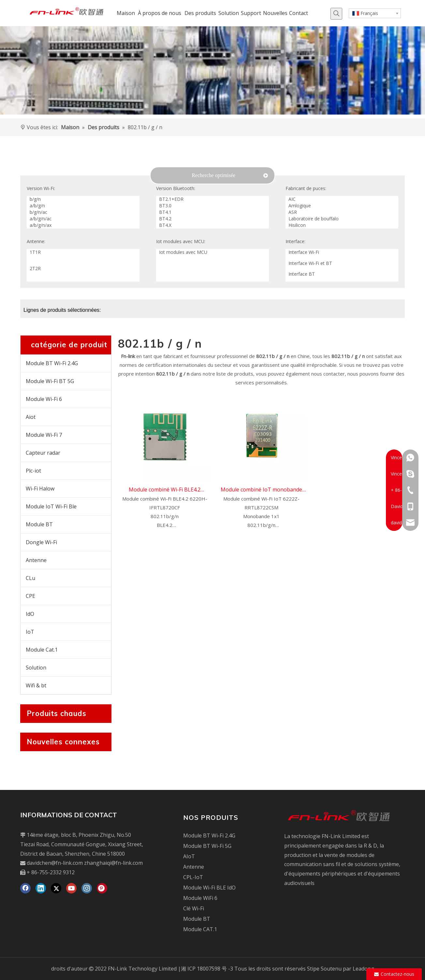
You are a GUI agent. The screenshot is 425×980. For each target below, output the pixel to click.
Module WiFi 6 (200, 898)
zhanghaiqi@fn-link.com (113, 863)
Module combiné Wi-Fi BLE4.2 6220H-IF (165, 490)
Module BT (39, 524)
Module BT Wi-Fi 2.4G (52, 363)
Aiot (31, 417)
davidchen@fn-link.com (55, 863)
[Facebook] (25, 888)
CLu (30, 578)
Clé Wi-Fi (194, 908)
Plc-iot (33, 471)
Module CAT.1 (200, 929)
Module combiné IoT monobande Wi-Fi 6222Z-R (261, 490)
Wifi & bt (36, 685)
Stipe (313, 969)
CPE (30, 596)
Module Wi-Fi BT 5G (50, 381)
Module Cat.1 (42, 650)
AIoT (189, 856)
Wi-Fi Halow (40, 489)
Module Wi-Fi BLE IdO (209, 888)
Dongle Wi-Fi (41, 542)
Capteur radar (43, 453)
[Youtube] (71, 888)
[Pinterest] (102, 888)
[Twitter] (56, 888)
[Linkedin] (41, 888)
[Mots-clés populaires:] (336, 14)
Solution (36, 668)
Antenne (36, 560)
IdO (30, 614)
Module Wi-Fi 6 (44, 399)
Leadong (363, 969)
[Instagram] (87, 888)
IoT (30, 632)
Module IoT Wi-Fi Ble (51, 506)
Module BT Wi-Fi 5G (207, 846)
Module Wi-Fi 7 (44, 435)
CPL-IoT (193, 877)
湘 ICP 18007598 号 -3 (207, 969)
